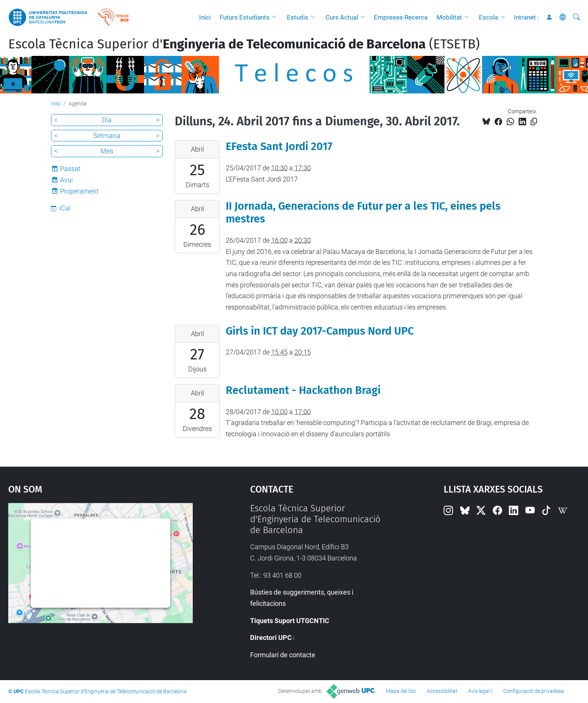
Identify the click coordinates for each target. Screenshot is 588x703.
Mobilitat (449, 17)
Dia (107, 120)
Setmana (107, 136)
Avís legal (479, 691)
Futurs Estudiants (245, 17)
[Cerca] (576, 17)
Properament (79, 191)
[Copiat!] (534, 122)
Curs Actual (342, 17)
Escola (488, 17)
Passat (70, 169)
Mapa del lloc (401, 691)
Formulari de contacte (283, 655)
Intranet (525, 17)
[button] (276, 17)
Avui (66, 180)
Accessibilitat (442, 691)
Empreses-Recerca (401, 17)
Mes (107, 151)
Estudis (298, 17)
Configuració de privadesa (534, 691)
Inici (205, 17)
